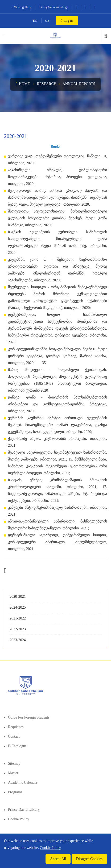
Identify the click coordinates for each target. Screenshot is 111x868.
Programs (15, 792)
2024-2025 (18, 607)
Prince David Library (24, 810)
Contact (14, 736)
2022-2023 (18, 629)
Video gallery (22, 7)
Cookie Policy (19, 819)
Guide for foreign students (29, 717)
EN (35, 21)
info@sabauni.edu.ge (53, 7)
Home (23, 84)
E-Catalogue (17, 746)
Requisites (16, 727)
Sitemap (14, 763)
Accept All (58, 859)
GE (47, 21)
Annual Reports (79, 84)
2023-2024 (18, 640)
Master (13, 773)
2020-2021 (18, 597)
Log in (67, 21)
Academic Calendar (23, 783)
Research (47, 84)
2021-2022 (18, 618)
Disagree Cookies (89, 859)
